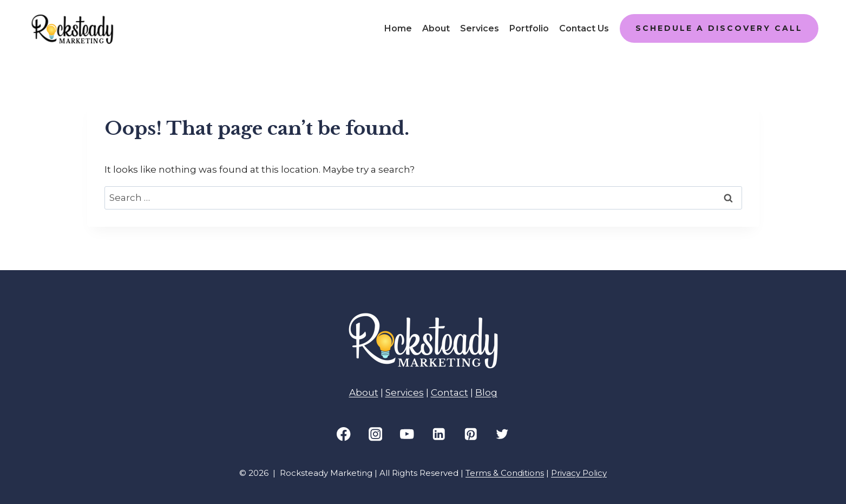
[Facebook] (343, 434)
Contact (450, 392)
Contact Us (584, 28)
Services (480, 28)
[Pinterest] (471, 434)
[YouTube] (407, 434)
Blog (486, 392)
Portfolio (529, 28)
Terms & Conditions (505, 473)
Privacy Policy (579, 473)
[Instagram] (375, 434)
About (436, 28)
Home (398, 28)
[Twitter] (503, 434)
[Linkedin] (439, 434)
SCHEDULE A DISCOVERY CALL (719, 28)
